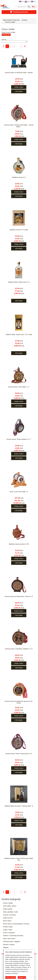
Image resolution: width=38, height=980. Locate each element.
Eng (27, 1)
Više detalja (19, 91)
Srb (21, 1)
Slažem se (22, 977)
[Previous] (4, 46)
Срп (33, 1)
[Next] (25, 46)
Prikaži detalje (11, 977)
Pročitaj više (6, 35)
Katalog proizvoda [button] (19, 12)
